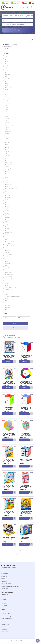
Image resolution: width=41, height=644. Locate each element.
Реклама (4, 629)
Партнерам (4, 631)
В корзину (8, 362)
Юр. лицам (4, 599)
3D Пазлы (7, 49)
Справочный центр (7, 613)
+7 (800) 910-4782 (9, 568)
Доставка (4, 578)
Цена (5, 313)
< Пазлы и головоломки (10, 44)
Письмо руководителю (8, 618)
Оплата (3, 581)
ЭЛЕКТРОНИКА (8, 16)
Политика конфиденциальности (10, 588)
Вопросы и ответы (7, 616)
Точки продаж (5, 626)
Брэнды (6, 53)
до (24, 317)
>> (17, 558)
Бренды (4, 602)
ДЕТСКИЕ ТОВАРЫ (32, 16)
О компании (5, 576)
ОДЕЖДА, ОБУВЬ (19, 16)
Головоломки (8, 46)
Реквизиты (5, 591)
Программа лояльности (8, 621)
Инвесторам (5, 597)
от (9, 317)
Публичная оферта (6, 586)
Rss (2, 636)
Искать (17, 30)
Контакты (4, 583)
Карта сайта (5, 634)
